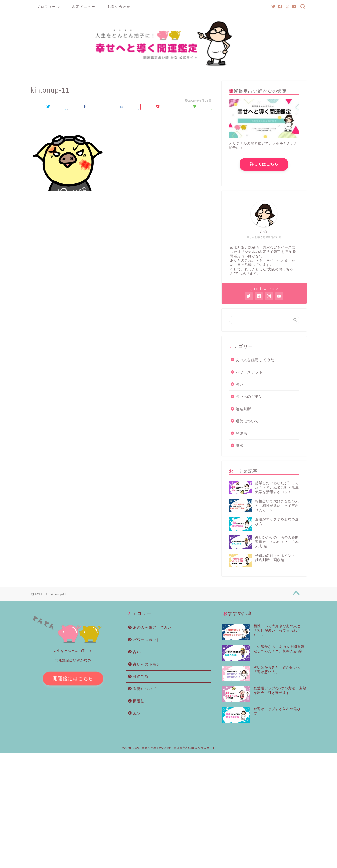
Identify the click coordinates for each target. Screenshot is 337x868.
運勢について (247, 423)
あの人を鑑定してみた (255, 362)
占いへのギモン (249, 399)
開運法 (241, 435)
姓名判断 (243, 411)
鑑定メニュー (84, 7)
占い (240, 386)
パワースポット (249, 374)
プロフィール (48, 7)
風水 (240, 447)
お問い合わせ (119, 7)
